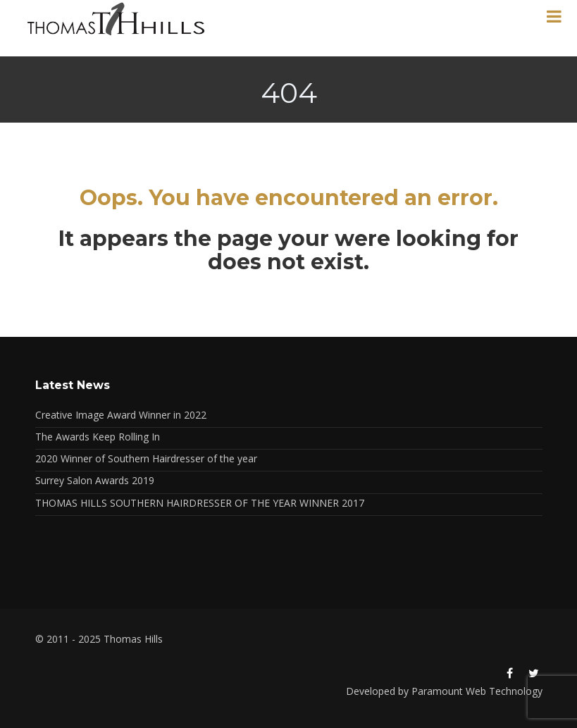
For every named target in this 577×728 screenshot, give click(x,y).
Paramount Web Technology (477, 691)
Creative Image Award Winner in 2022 (121, 415)
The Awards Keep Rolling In (98, 437)
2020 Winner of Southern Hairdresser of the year (146, 458)
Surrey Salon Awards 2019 (95, 480)
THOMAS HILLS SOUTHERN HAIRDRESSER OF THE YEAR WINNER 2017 (200, 503)
